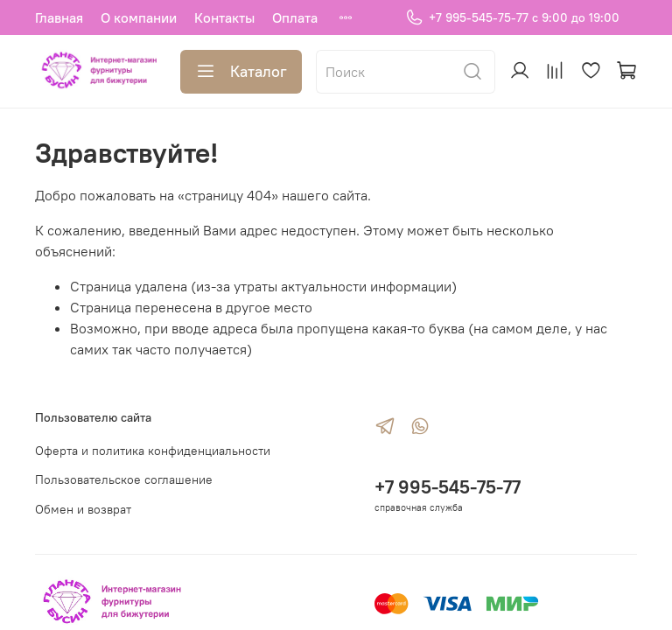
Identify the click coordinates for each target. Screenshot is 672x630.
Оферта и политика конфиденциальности (153, 451)
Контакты (224, 17)
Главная (59, 17)
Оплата (295, 17)
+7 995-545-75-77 (448, 487)
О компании (139, 17)
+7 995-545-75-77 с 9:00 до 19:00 (512, 18)
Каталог (241, 72)
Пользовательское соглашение (124, 479)
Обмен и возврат (83, 509)
